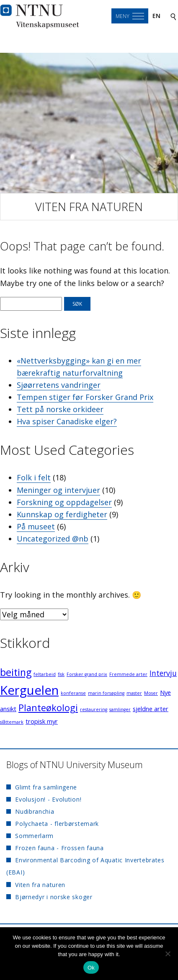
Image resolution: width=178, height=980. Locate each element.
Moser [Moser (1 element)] (151, 693)
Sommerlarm (34, 836)
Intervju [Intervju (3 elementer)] (163, 673)
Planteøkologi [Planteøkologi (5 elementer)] (48, 708)
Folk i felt (34, 477)
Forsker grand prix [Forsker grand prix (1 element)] (87, 674)
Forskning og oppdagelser (64, 502)
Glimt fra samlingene (46, 787)
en (156, 16)
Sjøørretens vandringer (59, 385)
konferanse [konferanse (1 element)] (73, 693)
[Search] (173, 16)
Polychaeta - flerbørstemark (57, 824)
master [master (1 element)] (134, 693)
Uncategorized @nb (53, 539)
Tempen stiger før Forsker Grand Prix (85, 397)
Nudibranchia (35, 811)
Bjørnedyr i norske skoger (54, 897)
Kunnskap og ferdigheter (62, 514)
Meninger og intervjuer (58, 490)
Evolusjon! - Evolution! (48, 799)
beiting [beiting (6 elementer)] (16, 672)
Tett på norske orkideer (60, 409)
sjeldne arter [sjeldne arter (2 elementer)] (151, 709)
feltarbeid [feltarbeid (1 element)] (45, 674)
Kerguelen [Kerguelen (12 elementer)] (29, 690)
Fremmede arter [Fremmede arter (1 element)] (128, 674)
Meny (123, 16)
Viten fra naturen (89, 207)
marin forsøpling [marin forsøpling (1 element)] (106, 693)
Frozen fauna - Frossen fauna (59, 848)
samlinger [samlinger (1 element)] (120, 709)
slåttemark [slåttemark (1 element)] (12, 722)
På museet (36, 526)
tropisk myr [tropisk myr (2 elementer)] (42, 721)
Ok (91, 968)
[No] (168, 954)
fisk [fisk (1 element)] (61, 674)
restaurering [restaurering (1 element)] (94, 709)
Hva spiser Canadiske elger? (67, 421)
